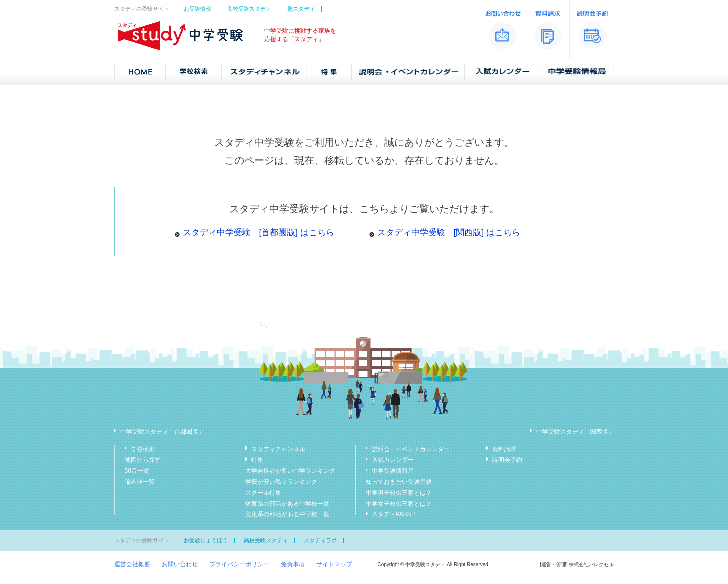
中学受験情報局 (393, 471)
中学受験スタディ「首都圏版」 (162, 432)
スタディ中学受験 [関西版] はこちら (449, 233)
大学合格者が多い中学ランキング (290, 471)
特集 (257, 460)
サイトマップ (334, 564)
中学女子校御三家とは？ (399, 504)
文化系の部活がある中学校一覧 (287, 514)
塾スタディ (301, 9)
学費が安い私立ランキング (281, 482)
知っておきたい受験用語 (399, 482)
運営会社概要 (132, 564)
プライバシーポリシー (239, 564)
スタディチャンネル (278, 449)
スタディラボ (320, 540)
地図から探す (143, 460)
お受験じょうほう (206, 540)
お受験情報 (197, 9)
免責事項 (293, 564)
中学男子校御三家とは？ (399, 493)
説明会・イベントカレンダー (411, 449)
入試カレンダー (393, 460)
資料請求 (504, 449)
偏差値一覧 (140, 482)
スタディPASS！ (395, 514)
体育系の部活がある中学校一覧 (287, 504)
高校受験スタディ (249, 9)
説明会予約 (507, 460)
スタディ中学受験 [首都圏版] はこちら (258, 233)
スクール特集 (263, 493)
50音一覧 (137, 471)
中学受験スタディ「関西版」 (575, 432)
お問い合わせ (180, 564)
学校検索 (143, 449)
